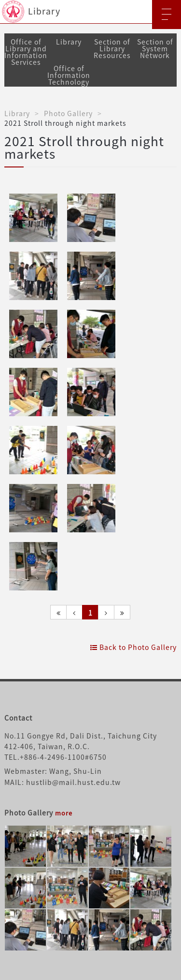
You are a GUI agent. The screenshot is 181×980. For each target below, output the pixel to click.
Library (69, 42)
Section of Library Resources (112, 48)
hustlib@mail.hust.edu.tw (73, 782)
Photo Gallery (68, 113)
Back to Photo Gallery (133, 647)
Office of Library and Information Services (26, 52)
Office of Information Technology (69, 75)
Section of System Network (155, 48)
